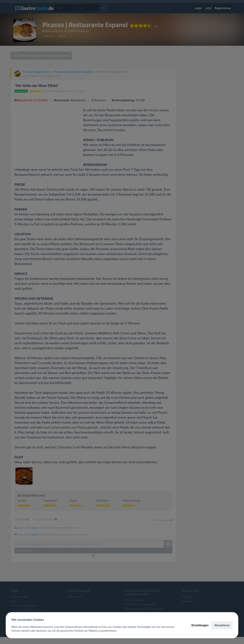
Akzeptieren (222, 625)
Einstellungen (200, 625)
